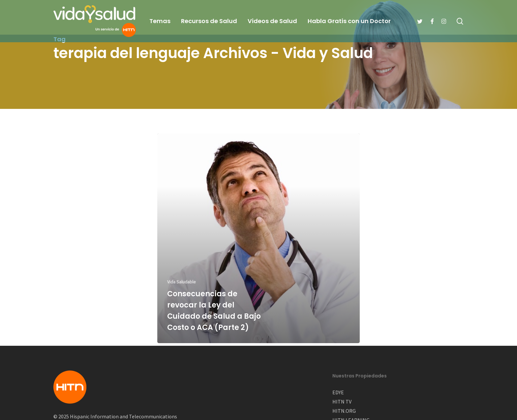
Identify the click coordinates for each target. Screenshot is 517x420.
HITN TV (342, 402)
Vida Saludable (182, 282)
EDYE (338, 392)
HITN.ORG (344, 411)
